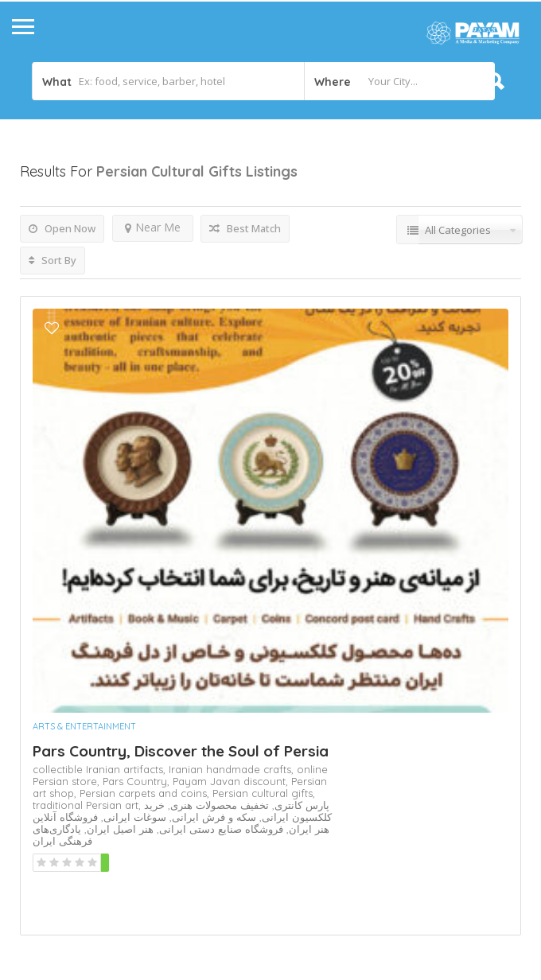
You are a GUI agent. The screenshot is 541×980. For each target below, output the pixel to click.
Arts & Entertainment (84, 726)
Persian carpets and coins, (146, 793)
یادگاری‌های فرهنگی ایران (62, 835)
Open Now (62, 228)
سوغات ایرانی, (132, 817)
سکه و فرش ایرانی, (211, 817)
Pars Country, (138, 781)
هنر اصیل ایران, (117, 829)
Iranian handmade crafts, (233, 769)
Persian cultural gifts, (264, 793)
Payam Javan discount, (232, 781)
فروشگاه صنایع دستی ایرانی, (218, 829)
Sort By (53, 260)
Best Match (245, 228)
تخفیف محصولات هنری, (217, 805)
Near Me (153, 227)
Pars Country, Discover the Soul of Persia (181, 751)
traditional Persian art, (88, 805)
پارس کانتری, (299, 805)
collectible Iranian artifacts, (101, 769)
